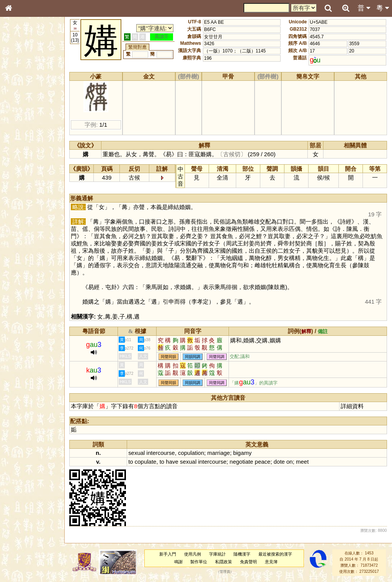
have (174, 462)
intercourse (162, 453)
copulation (193, 453)
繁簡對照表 (21, 262)
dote (281, 462)
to (132, 462)
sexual (138, 453)
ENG (34, 84)
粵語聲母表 (21, 160)
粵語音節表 (21, 152)
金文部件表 (21, 125)
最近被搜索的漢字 (276, 554)
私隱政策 (224, 562)
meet (304, 462)
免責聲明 (249, 562)
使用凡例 (193, 554)
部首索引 (19, 103)
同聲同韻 (170, 357)
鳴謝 (179, 562)
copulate (147, 462)
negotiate (243, 462)
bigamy (244, 453)
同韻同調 (194, 357)
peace (264, 462)
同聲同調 (219, 357)
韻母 (26, 205)
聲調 (36, 205)
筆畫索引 (19, 110)
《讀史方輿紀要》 (28, 248)
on (291, 462)
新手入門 (168, 554)
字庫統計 (218, 554)
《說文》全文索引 (28, 240)
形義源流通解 (23, 132)
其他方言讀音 (23, 220)
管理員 (226, 572)
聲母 (15, 205)
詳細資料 (353, 406)
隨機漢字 (243, 554)
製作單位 (199, 562)
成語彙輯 (19, 255)
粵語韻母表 (21, 167)
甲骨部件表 (21, 117)
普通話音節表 (23, 213)
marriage (220, 453)
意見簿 (272, 562)
